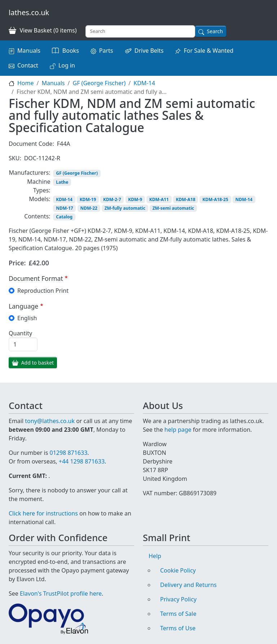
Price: (17, 263)
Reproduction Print (43, 291)
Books (71, 51)
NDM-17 (64, 208)
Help (155, 556)
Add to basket (38, 363)
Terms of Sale (178, 614)
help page (178, 430)
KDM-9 (135, 199)
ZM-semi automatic (173, 208)
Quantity (20, 333)
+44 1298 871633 (82, 461)
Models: (39, 199)
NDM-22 (89, 208)
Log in (67, 65)
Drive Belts (149, 51)
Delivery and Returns (188, 585)
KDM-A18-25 (215, 199)
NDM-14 (244, 199)
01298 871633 (68, 453)
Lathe (62, 182)
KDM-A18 (186, 199)
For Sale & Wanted (208, 51)
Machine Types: (39, 186)
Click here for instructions (43, 513)
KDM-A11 (159, 199)
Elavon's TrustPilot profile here (61, 593)
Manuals (29, 51)
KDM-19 (88, 199)
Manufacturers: (29, 173)
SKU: (15, 158)
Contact (28, 65)
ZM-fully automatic (125, 208)
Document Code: (31, 144)
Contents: (37, 216)
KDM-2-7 (112, 199)
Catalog (64, 217)
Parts (106, 51)
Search (215, 31)
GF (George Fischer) (99, 83)
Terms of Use (178, 628)
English (27, 318)
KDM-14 (144, 83)
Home (26, 83)
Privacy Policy (178, 599)
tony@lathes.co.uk (50, 421)
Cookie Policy (178, 570)
